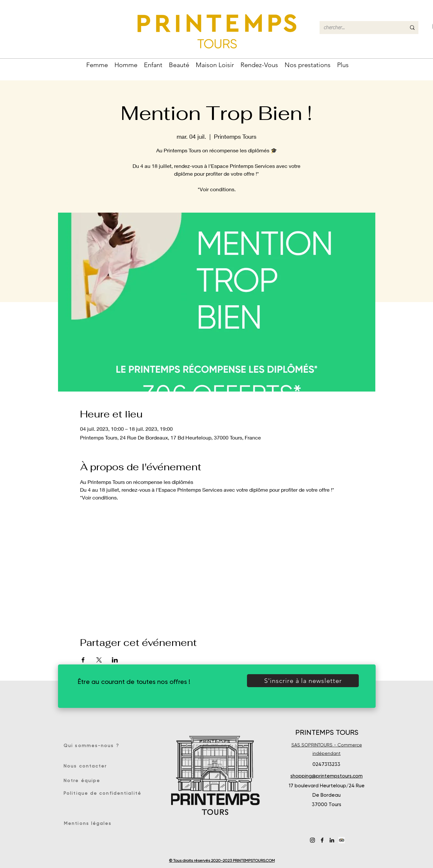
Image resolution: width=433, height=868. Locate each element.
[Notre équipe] (85, 780)
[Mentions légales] (89, 823)
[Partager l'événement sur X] (99, 660)
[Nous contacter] (87, 766)
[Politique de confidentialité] (103, 793)
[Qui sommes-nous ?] (94, 745)
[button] (97, 64)
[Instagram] (312, 840)
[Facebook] (322, 840)
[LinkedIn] (332, 840)
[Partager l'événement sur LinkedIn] (115, 660)
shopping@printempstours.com (327, 776)
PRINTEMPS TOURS (327, 732)
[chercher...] (360, 28)
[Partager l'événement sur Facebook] (83, 660)
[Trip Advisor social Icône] (342, 840)
